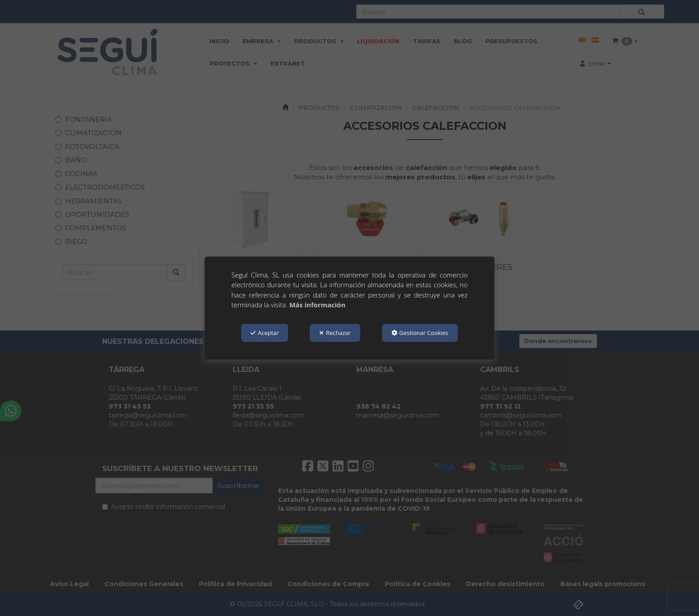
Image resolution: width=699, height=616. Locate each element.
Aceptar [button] (265, 333)
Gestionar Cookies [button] (420, 333)
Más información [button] (317, 305)
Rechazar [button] (335, 333)
